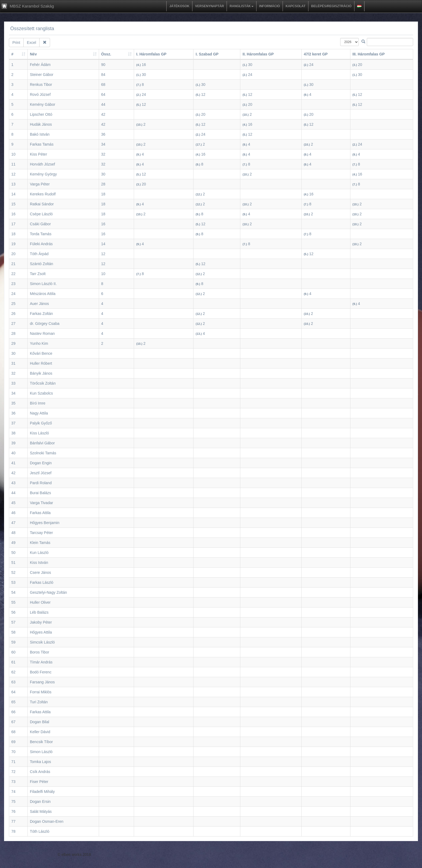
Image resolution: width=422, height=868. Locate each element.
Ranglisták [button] (242, 6)
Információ (270, 6)
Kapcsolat (296, 6)
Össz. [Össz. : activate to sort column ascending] (106, 54)
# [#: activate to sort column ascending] (12, 54)
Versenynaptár (210, 6)
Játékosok (179, 6)
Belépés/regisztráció (331, 6)
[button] (359, 6)
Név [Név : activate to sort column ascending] (33, 54)
